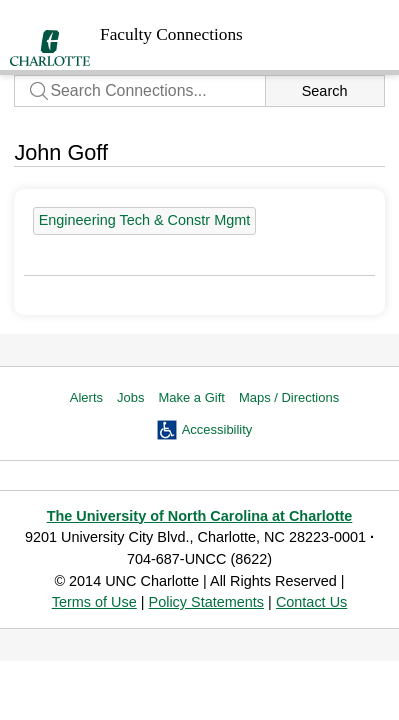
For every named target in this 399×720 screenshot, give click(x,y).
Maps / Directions (289, 397)
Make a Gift (191, 397)
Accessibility (217, 429)
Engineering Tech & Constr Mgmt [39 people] (145, 220)
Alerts (86, 397)
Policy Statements (207, 602)
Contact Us (311, 602)
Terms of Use (94, 602)
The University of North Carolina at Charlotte (200, 516)
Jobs (130, 397)
